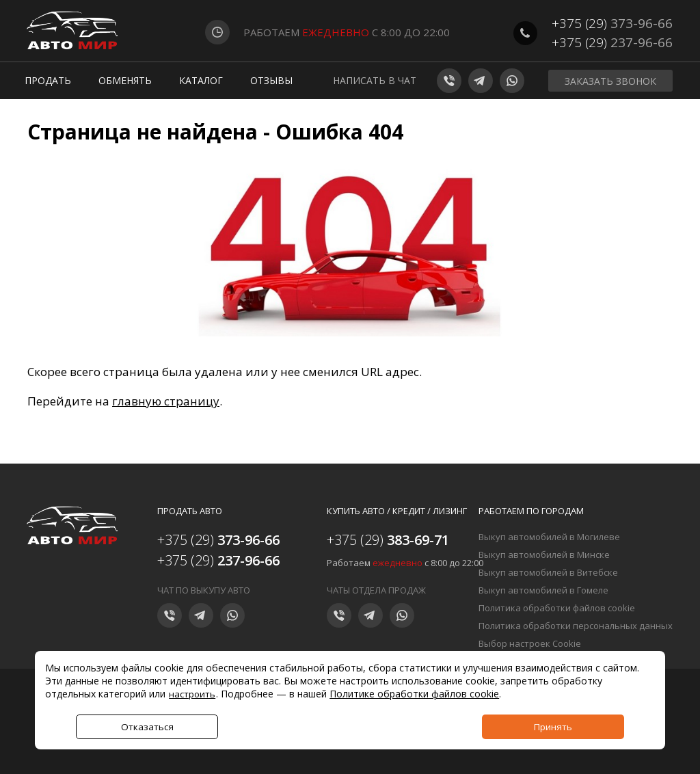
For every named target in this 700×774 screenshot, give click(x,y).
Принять (553, 727)
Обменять (125, 80)
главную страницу (166, 401)
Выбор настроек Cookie (530, 643)
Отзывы (271, 80)
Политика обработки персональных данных (576, 626)
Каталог (201, 80)
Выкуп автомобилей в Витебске (548, 572)
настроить (192, 694)
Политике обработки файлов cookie (414, 694)
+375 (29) (612, 23)
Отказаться (147, 727)
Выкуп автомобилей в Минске (544, 555)
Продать (48, 80)
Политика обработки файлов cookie (557, 608)
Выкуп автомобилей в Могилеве (549, 537)
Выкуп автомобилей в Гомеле (543, 590)
